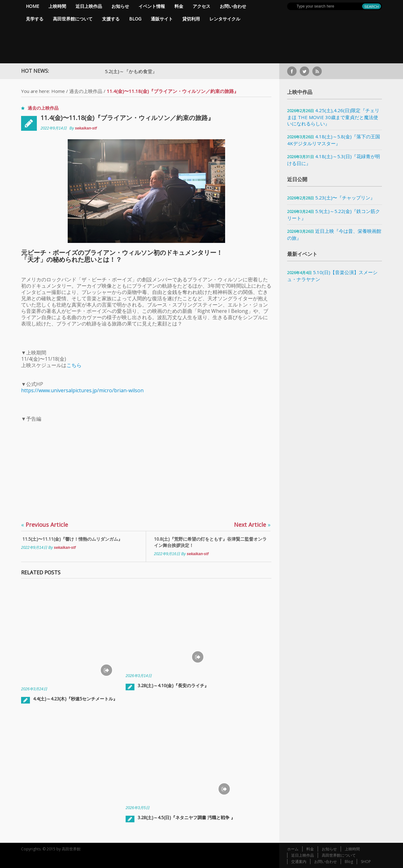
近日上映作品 (89, 6)
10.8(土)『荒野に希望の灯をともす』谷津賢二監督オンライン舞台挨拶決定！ (210, 542)
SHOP (366, 862)
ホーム (293, 849)
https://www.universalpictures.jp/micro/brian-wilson (82, 390)
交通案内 (299, 862)
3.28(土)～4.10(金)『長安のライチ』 (173, 685)
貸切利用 (191, 19)
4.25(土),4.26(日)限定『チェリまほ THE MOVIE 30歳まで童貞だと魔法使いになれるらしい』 (333, 117)
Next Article (252, 525)
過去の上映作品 (86, 91)
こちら (74, 365)
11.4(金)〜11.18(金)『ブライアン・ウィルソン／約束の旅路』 (127, 118)
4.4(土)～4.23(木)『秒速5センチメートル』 (75, 699)
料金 (179, 6)
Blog (135, 19)
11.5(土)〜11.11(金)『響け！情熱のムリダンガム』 (72, 539)
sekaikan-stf (86, 128)
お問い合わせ (233, 6)
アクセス (201, 6)
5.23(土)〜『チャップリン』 (345, 198)
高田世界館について (73, 19)
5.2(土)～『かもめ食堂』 (142, 71)
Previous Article (45, 525)
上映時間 (57, 6)
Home (32, 6)
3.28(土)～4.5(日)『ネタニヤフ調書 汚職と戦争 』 (186, 817)
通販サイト (162, 19)
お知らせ (120, 6)
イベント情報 (152, 6)
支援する (111, 19)
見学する (35, 19)
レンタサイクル (225, 19)
